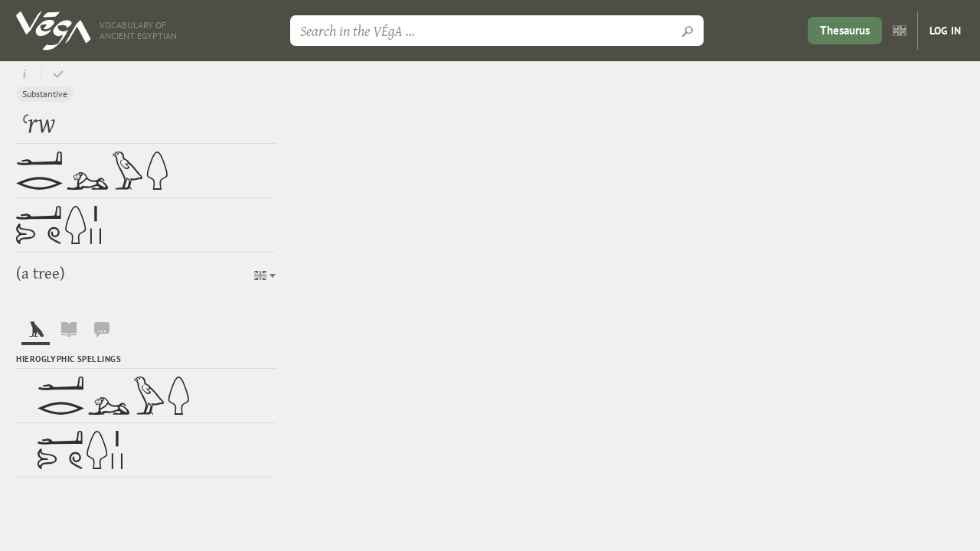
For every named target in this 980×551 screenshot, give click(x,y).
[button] (265, 275)
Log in (945, 31)
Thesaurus (845, 30)
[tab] (35, 333)
